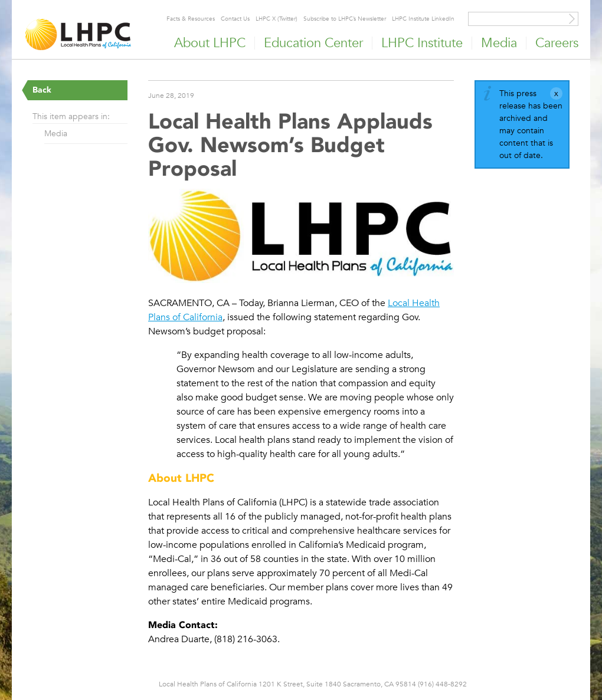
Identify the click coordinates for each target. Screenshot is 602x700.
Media (56, 133)
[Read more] (301, 238)
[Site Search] (572, 19)
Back (42, 90)
